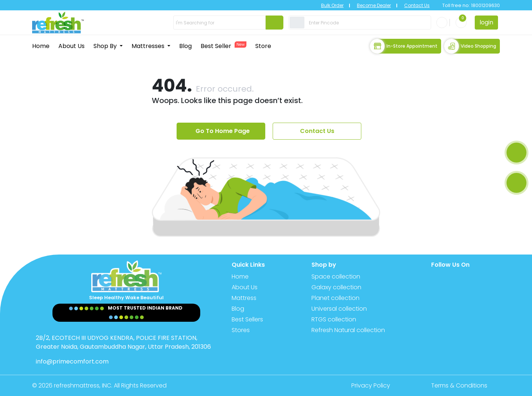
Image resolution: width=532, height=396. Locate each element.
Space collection (336, 276)
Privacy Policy (371, 385)
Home (41, 46)
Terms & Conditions (459, 385)
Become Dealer (374, 5)
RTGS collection (334, 319)
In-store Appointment (404, 46)
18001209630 (485, 5)
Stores (241, 330)
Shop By (106, 46)
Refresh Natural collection (348, 330)
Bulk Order (332, 5)
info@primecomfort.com (72, 361)
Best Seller (224, 46)
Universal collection (339, 309)
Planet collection (335, 298)
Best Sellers (247, 319)
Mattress (244, 298)
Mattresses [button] (149, 46)
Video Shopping (470, 46)
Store (263, 46)
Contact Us (417, 5)
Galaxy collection (336, 287)
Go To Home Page (223, 131)
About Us (71, 46)
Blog (185, 46)
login (486, 22)
